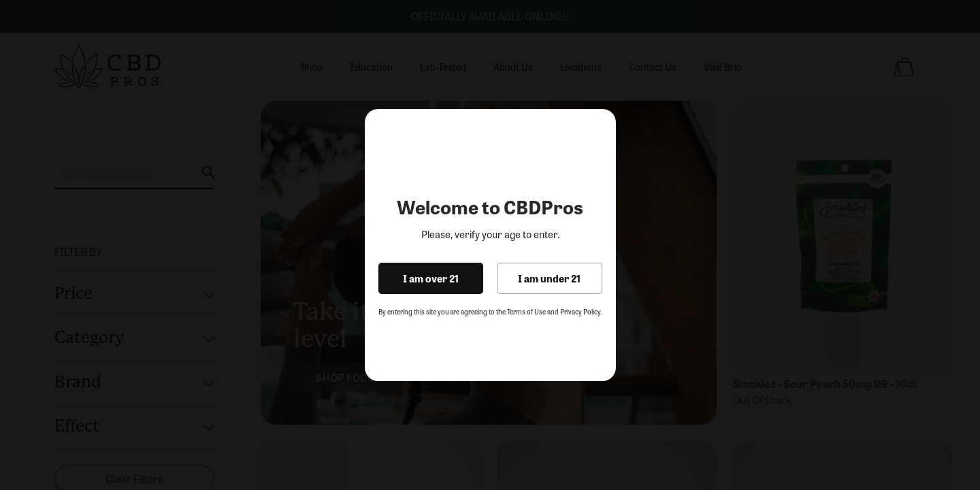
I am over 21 (431, 278)
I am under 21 (549, 278)
